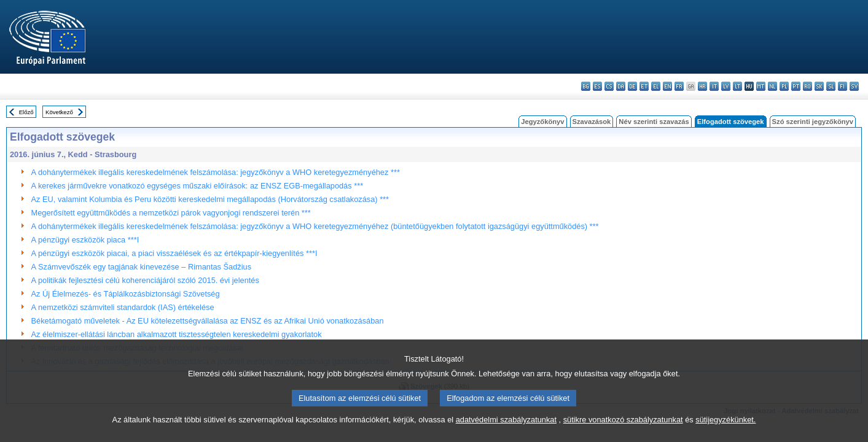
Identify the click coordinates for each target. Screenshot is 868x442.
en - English (667, 86)
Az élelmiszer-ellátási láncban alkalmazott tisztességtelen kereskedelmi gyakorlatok (177, 334)
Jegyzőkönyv (542, 122)
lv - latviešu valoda (726, 86)
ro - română (807, 86)
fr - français (679, 86)
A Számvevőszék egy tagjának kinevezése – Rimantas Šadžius (142, 267)
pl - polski (784, 86)
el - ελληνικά (656, 86)
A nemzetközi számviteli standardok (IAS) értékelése (123, 307)
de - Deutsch (632, 86)
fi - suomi (843, 86)
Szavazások (592, 122)
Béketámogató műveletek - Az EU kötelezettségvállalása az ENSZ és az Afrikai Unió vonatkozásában (208, 321)
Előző (26, 112)
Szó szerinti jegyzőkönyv (813, 122)
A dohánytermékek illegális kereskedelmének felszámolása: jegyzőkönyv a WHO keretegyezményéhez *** (216, 172)
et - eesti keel (644, 86)
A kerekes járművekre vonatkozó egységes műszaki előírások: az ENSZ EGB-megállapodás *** (197, 186)
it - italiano (714, 86)
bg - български (586, 86)
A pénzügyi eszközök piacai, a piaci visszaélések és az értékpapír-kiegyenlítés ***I (174, 253)
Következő (59, 112)
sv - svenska (854, 86)
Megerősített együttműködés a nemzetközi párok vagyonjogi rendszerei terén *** (171, 213)
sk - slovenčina (819, 86)
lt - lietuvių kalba (737, 86)
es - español (597, 86)
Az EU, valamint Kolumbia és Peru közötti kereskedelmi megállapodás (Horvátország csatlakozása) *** (210, 199)
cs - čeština (609, 86)
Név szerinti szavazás (654, 122)
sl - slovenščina (831, 86)
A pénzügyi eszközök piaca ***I (85, 240)
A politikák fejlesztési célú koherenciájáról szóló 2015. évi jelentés (145, 280)
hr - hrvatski (702, 86)
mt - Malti (761, 86)
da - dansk (621, 86)
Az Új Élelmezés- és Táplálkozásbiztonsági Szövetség (126, 294)
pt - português (796, 86)
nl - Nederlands (772, 86)
